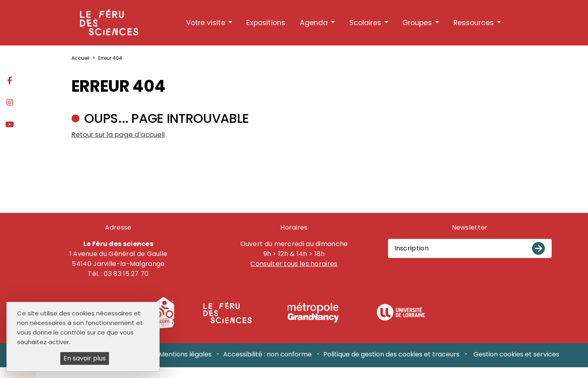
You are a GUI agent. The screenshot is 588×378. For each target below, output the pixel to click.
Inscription (412, 248)
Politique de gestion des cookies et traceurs (391, 354)
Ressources (474, 23)
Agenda (314, 23)
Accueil (80, 58)
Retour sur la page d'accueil (118, 134)
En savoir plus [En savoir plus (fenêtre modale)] (85, 358)
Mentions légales (185, 354)
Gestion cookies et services (516, 354)
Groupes (417, 23)
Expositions (266, 23)
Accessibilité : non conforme (267, 354)
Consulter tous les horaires (294, 264)
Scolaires (365, 23)
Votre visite (206, 23)
